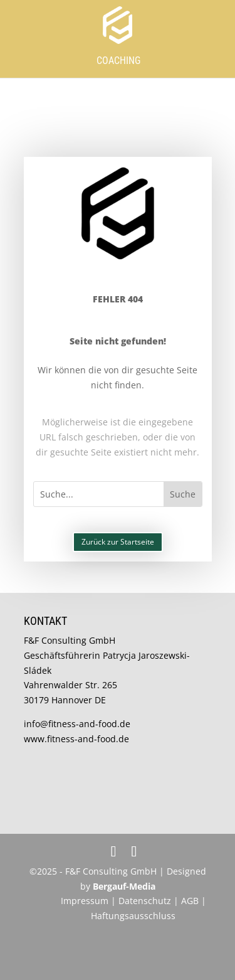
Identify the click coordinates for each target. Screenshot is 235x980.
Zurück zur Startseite (118, 542)
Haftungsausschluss (133, 916)
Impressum (85, 901)
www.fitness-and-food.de (76, 739)
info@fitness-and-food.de (77, 724)
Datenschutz (146, 901)
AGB (190, 901)
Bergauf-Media (124, 886)
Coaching (118, 61)
